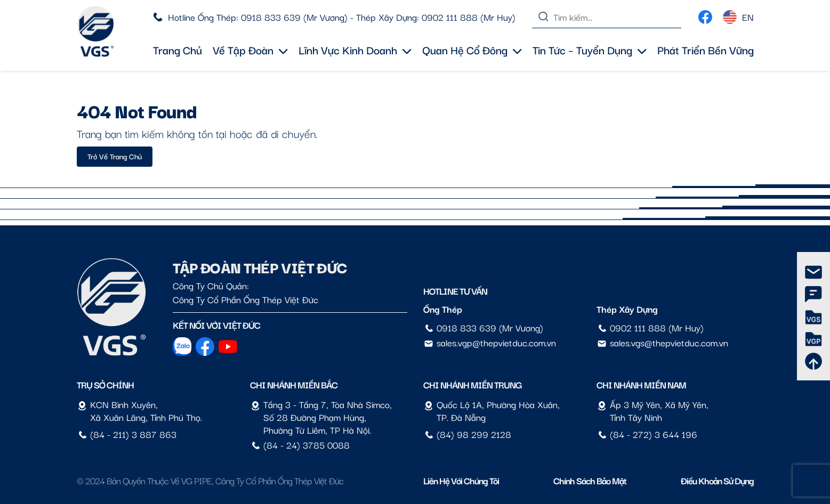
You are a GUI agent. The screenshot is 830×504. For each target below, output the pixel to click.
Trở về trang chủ (115, 156)
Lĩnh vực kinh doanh (355, 50)
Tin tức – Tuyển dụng (590, 50)
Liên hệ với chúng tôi (461, 480)
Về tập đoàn (250, 50)
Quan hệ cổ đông (472, 50)
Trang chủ (178, 50)
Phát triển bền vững (706, 50)
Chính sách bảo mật (590, 480)
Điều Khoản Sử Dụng (717, 480)
